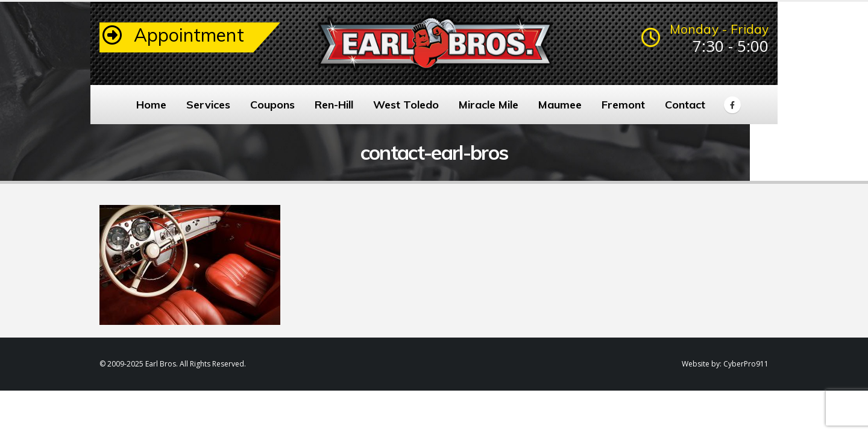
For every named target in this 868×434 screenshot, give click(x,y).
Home (151, 105)
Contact (685, 105)
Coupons (272, 105)
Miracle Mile (489, 105)
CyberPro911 (746, 364)
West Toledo (406, 105)
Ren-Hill (334, 105)
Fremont (623, 105)
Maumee (560, 105)
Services (208, 105)
